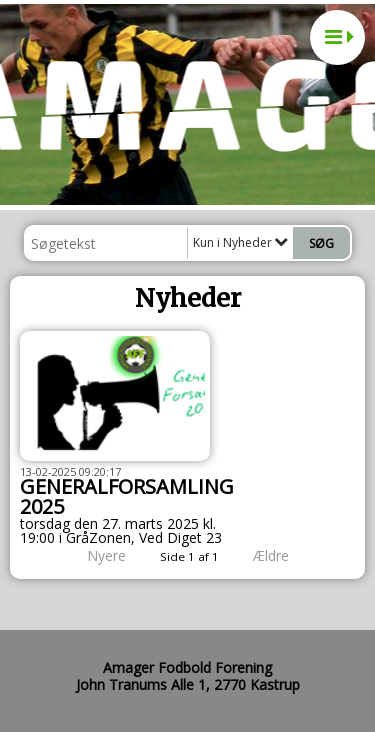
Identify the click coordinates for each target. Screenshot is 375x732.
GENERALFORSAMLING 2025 (127, 496)
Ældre (285, 555)
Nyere (94, 555)
